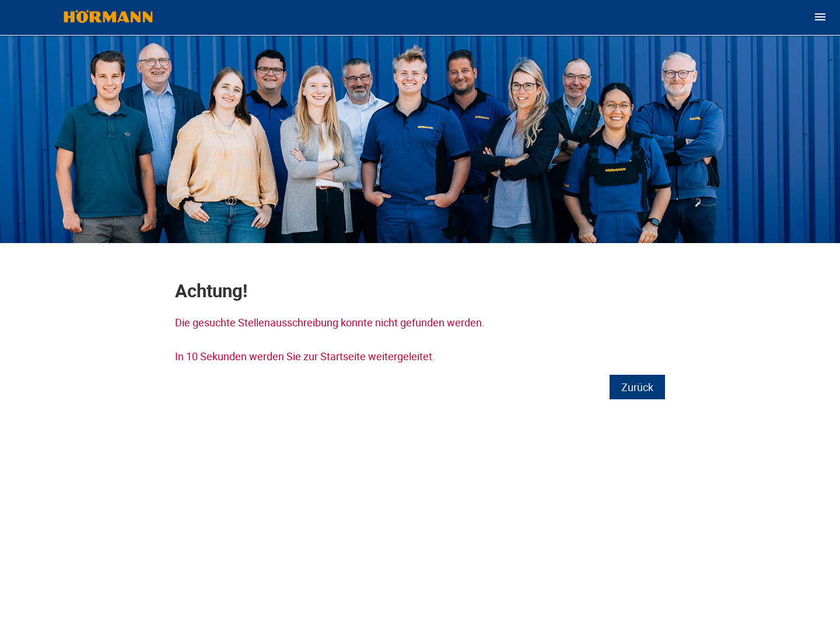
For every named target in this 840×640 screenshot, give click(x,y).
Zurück (637, 387)
